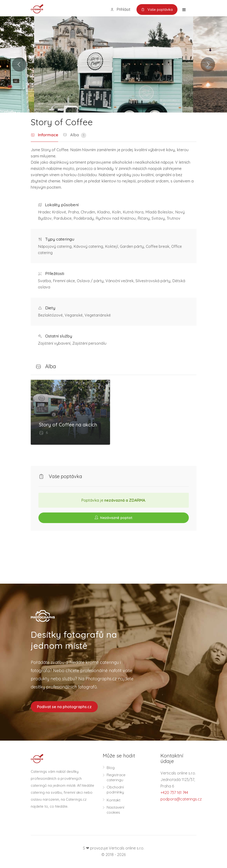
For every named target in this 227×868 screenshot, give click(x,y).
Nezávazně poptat (113, 518)
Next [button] (208, 65)
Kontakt (114, 800)
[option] (114, 65)
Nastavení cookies (116, 810)
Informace (44, 135)
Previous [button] (19, 65)
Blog (111, 768)
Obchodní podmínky (115, 790)
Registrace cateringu (116, 778)
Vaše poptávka (156, 10)
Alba (75, 135)
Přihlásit (119, 9)
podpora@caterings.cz (181, 799)
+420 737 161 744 (174, 793)
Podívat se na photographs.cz (64, 707)
